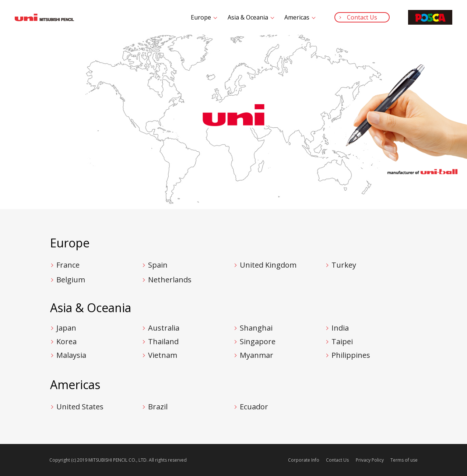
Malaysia (71, 355)
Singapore (258, 341)
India (340, 328)
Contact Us (362, 17)
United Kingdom (268, 265)
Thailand (163, 341)
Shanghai (256, 328)
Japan (66, 328)
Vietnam (163, 355)
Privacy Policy (370, 460)
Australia (164, 328)
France (68, 265)
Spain (158, 265)
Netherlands (170, 280)
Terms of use (404, 460)
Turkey (344, 265)
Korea (66, 341)
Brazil (158, 407)
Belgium (71, 280)
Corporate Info (304, 460)
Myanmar (257, 355)
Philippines (351, 355)
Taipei (342, 341)
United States (80, 407)
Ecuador (254, 407)
